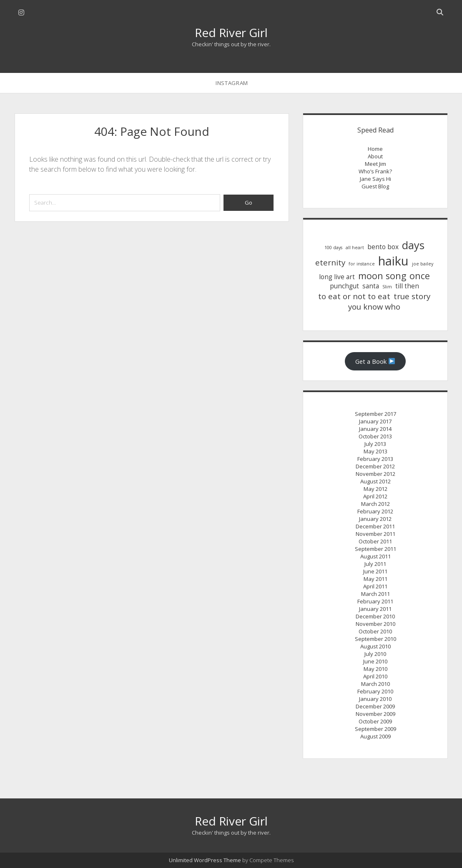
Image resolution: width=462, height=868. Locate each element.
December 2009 (375, 706)
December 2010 (375, 616)
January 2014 (375, 429)
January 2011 (375, 609)
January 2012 (375, 519)
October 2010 (375, 631)
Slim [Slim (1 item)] (387, 287)
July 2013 (375, 444)
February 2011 (375, 601)
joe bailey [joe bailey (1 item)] (423, 264)
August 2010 (375, 646)
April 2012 (375, 496)
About (375, 156)
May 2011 (375, 579)
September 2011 (375, 549)
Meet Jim (375, 164)
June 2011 (375, 571)
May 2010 (375, 669)
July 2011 (375, 564)
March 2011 (375, 594)
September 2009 (375, 729)
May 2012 (375, 489)
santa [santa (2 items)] (371, 286)
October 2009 (375, 721)
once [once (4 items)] (420, 276)
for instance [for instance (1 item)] (362, 264)
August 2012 (375, 481)
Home (375, 149)
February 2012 (375, 511)
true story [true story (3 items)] (412, 296)
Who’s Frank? (375, 171)
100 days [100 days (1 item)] (333, 248)
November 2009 (375, 714)
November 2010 (375, 624)
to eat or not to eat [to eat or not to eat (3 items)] (354, 296)
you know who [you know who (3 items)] (374, 306)
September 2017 (375, 414)
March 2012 (375, 504)
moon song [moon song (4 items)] (382, 276)
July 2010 (375, 654)
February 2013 (375, 459)
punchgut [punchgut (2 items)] (344, 286)
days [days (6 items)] (413, 245)
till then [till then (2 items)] (407, 286)
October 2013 (375, 436)
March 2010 (375, 684)
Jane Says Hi (375, 179)
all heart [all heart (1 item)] (355, 248)
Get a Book (375, 361)
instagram (232, 83)
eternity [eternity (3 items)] (330, 262)
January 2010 (375, 699)
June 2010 (375, 661)
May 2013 (375, 451)
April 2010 (375, 676)
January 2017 (375, 421)
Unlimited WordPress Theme (205, 860)
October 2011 (375, 541)
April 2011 (375, 586)
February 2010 (375, 691)
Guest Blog (375, 186)
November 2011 (375, 534)
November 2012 (375, 474)
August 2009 (375, 736)
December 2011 (375, 526)
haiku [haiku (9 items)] (393, 261)
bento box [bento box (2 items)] (383, 247)
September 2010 (375, 639)
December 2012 (375, 466)
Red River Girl (231, 33)
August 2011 (375, 556)
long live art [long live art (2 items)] (337, 277)
